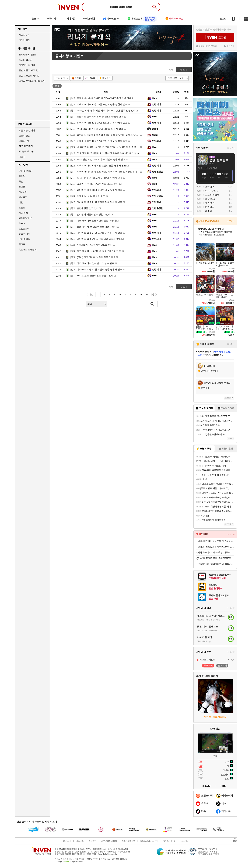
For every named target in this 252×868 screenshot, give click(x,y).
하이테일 (210, 207)
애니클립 (23, 197)
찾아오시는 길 (169, 841)
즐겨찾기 (106, 78)
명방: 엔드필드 (219, 160)
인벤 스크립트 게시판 (29, 76)
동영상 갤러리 (25, 60)
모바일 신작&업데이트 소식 (32, 81)
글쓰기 (184, 70)
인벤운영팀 (157, 172)
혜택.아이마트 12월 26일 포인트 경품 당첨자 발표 (99, 104)
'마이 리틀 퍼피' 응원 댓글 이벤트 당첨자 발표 (97, 129)
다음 (152, 294)
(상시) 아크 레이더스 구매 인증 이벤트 (93, 257)
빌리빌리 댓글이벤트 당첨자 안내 (91, 214)
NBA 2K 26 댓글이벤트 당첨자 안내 (92, 245)
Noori (155, 135)
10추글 (92, 78)
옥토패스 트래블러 (28, 250)
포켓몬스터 (24, 229)
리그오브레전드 (207, 660)
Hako (155, 117)
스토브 (22, 208)
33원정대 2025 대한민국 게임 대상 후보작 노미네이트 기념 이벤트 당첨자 (111, 153)
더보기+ (231, 148)
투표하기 (208, 665)
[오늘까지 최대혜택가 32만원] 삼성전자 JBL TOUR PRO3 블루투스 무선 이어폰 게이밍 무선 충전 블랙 (216, 564)
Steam (22, 223)
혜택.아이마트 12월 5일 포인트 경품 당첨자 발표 (98, 166)
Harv (154, 98)
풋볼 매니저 (24, 234)
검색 (152, 304)
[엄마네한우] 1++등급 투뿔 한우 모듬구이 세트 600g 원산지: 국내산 (216, 541)
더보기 (224, 786)
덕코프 (22, 244)
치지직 (22, 176)
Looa (155, 159)
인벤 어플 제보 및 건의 (29, 70)
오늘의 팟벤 (24, 141)
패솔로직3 (210, 199)
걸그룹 (22, 187)
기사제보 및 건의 (27, 65)
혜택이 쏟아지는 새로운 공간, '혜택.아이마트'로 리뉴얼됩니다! (105, 172)
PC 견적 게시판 (26, 151)
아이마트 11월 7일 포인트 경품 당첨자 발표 (96, 239)
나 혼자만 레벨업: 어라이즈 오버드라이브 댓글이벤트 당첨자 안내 (107, 147)
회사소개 (67, 841)
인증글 (78, 78)
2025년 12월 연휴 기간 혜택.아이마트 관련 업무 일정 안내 (103, 110)
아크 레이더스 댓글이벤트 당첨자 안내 (93, 221)
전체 (57, 86)
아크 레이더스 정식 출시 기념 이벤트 (92, 263)
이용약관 (92, 841)
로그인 (223, 19)
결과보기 (222, 665)
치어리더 (23, 192)
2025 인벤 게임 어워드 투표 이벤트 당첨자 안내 (98, 159)
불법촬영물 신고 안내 (85, 208)
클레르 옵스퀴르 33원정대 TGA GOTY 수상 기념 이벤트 (102, 98)
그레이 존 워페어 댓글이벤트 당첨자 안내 (95, 184)
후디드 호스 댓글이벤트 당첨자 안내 (92, 276)
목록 (171, 70)
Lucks (155, 129)
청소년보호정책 (128, 841)
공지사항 (184, 841)
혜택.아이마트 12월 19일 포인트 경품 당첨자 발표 (99, 123)
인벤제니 (156, 104)
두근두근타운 (212, 191)
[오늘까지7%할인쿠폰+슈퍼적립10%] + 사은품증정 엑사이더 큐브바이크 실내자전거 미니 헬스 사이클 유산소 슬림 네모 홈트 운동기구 (216, 558)
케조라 (209, 211)
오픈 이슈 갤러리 (27, 130)
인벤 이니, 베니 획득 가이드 (88, 196)
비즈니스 (80, 841)
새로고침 (228, 398)
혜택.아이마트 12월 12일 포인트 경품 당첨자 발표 (99, 141)
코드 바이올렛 (212, 195)
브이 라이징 (24, 239)
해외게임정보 (25, 218)
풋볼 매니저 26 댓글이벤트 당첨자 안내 (94, 227)
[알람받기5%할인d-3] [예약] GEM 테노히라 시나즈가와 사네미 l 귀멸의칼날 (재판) (216, 547)
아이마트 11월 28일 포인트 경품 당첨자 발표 (96, 190)
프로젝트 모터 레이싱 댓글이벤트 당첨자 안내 (97, 117)
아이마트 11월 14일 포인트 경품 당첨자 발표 (96, 233)
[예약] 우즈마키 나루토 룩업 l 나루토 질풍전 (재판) (216, 552)
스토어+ (231, 221)
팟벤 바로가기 (25, 171)
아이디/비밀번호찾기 (208, 46)
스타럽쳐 (210, 187)
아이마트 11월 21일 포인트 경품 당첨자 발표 (96, 202)
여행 (21, 202)
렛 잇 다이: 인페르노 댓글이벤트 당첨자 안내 (96, 178)
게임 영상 (23, 213)
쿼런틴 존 (210, 203)
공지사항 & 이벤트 (27, 55)
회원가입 (230, 46)
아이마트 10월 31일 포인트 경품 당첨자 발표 (96, 269)
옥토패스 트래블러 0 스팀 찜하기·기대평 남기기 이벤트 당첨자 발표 (108, 135)
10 (146, 294)
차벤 (21, 181)
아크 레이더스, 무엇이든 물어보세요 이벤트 (96, 251)
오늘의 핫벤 (24, 136)
